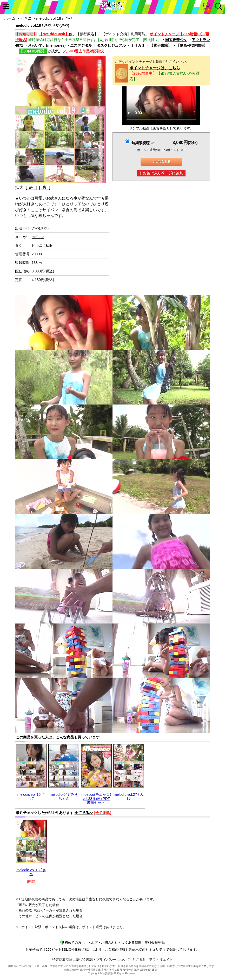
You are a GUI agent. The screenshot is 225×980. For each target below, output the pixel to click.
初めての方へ (72, 943)
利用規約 (140, 960)
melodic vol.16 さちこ (31, 796)
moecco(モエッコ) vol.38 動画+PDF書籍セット (96, 799)
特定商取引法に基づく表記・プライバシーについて (91, 960)
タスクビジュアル (111, 45)
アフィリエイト (161, 960)
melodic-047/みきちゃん (64, 796)
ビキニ (26, 18)
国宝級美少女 (176, 40)
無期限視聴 (143, 143)
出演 (22, 228)
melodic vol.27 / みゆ (129, 796)
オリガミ (138, 45)
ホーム (10, 18)
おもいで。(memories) (47, 45)
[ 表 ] (31, 187)
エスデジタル (81, 45)
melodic (38, 237)
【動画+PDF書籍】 (192, 45)
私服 (49, 245)
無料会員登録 (155, 943)
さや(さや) (40, 228)
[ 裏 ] (45, 187)
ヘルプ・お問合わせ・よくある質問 (115, 943)
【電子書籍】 (161, 45)
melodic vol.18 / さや (31, 872)
